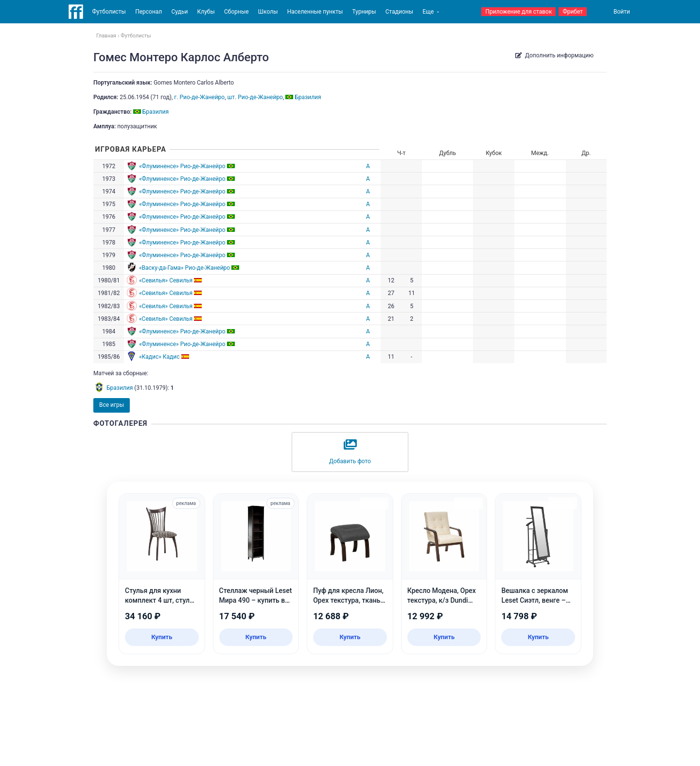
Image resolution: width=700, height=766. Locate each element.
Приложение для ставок (518, 12)
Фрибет (573, 12)
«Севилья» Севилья (166, 280)
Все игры (112, 405)
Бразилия (120, 388)
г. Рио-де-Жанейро (199, 97)
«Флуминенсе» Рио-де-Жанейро (182, 166)
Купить (162, 637)
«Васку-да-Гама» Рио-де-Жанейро (184, 268)
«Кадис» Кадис (159, 357)
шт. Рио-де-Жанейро (255, 97)
